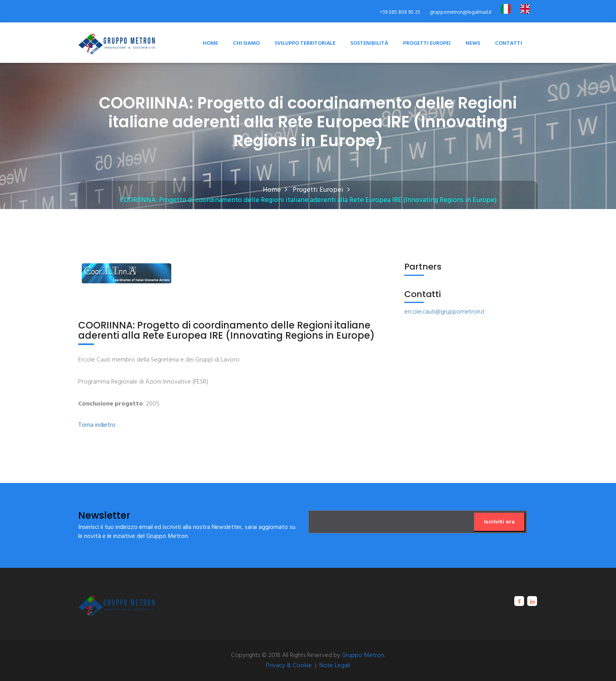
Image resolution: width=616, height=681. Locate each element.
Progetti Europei (427, 43)
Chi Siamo (246, 43)
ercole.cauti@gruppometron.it (445, 312)
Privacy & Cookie (289, 666)
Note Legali (335, 666)
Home (210, 43)
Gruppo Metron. (363, 655)
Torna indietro (97, 425)
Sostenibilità (369, 43)
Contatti (509, 43)
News (473, 43)
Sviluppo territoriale (305, 43)
